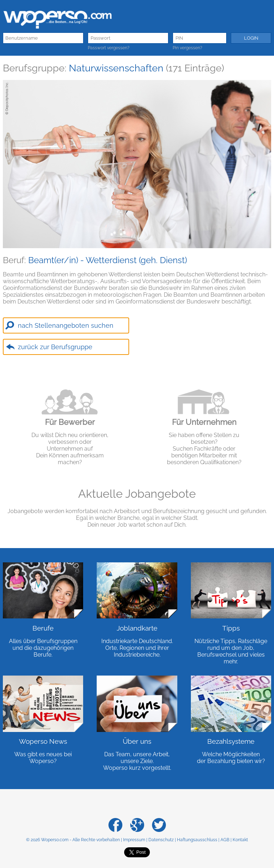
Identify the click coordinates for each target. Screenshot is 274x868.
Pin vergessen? (187, 48)
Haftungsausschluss (197, 840)
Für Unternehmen (204, 422)
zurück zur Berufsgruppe (55, 347)
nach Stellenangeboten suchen (66, 325)
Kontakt (240, 840)
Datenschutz (161, 840)
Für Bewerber (70, 422)
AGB (225, 840)
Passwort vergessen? (109, 48)
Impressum (134, 840)
